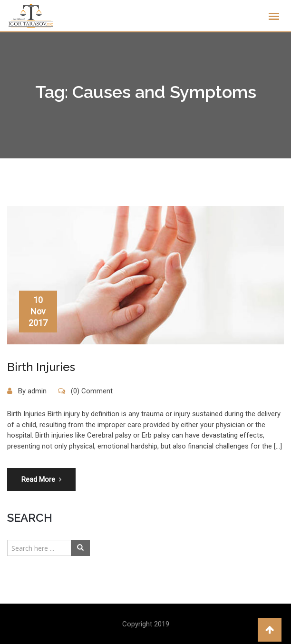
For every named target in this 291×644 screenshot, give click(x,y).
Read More (41, 479)
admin (37, 391)
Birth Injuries (41, 367)
